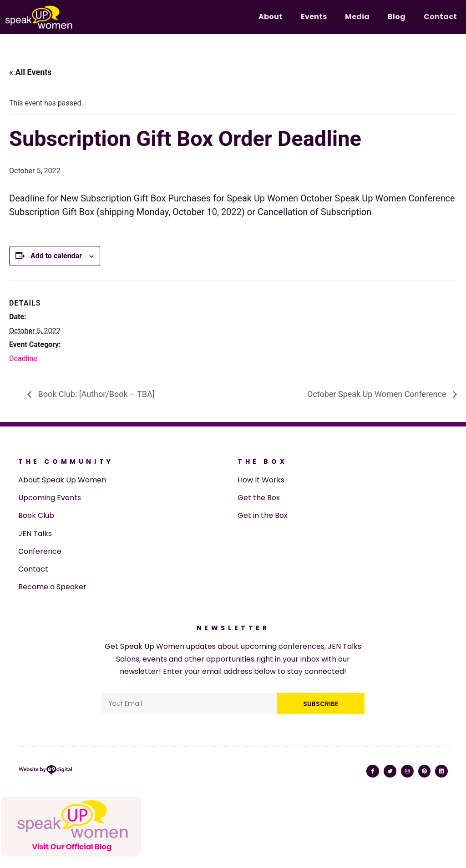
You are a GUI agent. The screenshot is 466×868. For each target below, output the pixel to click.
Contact (440, 17)
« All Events (30, 72)
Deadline (23, 359)
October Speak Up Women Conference (378, 394)
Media (357, 17)
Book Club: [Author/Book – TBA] (95, 394)
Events (314, 17)
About (271, 17)
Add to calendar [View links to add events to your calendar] (56, 256)
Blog (397, 17)
